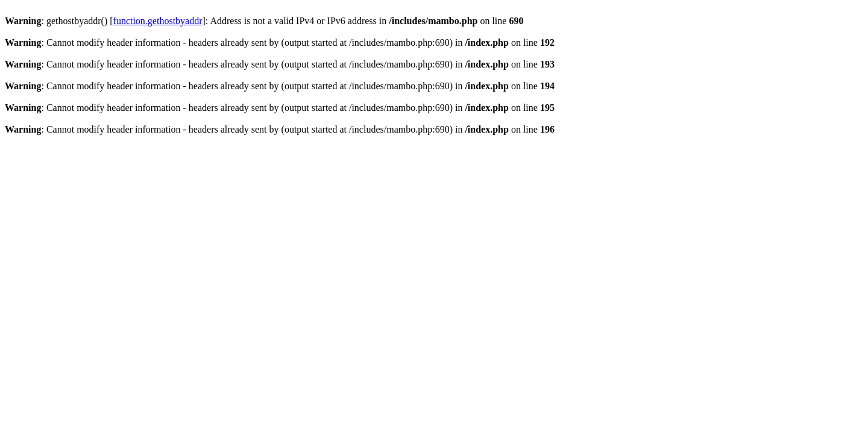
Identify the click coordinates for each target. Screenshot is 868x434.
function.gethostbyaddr (158, 21)
